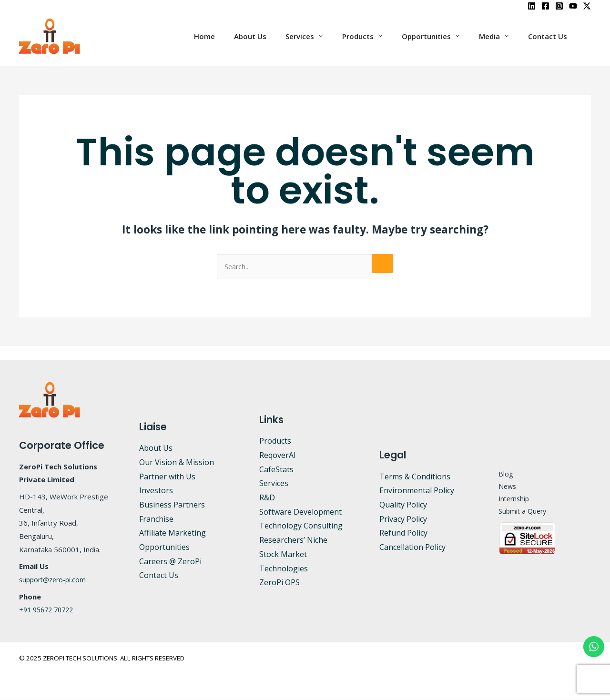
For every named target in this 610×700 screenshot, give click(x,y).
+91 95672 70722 (49, 610)
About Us (276, 36)
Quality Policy (403, 505)
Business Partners (172, 505)
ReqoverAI (278, 456)
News (502, 486)
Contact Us (550, 36)
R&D (267, 498)
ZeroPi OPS (280, 583)
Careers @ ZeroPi (170, 562)
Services (321, 36)
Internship (509, 499)
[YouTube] (573, 6)
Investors (156, 491)
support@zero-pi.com (55, 580)
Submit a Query (518, 513)
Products (375, 36)
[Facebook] (545, 6)
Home (235, 36)
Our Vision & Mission (177, 463)
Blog (500, 473)
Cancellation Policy (412, 548)
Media (497, 36)
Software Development (300, 512)
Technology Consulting (301, 526)
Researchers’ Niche (293, 540)
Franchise (156, 519)
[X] (587, 6)
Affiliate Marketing (173, 533)
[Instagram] (559, 6)
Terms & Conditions (415, 477)
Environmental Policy (417, 491)
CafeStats (276, 470)
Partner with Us (167, 477)
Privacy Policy (403, 519)
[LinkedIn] (532, 6)
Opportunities (438, 36)
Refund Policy (403, 533)
